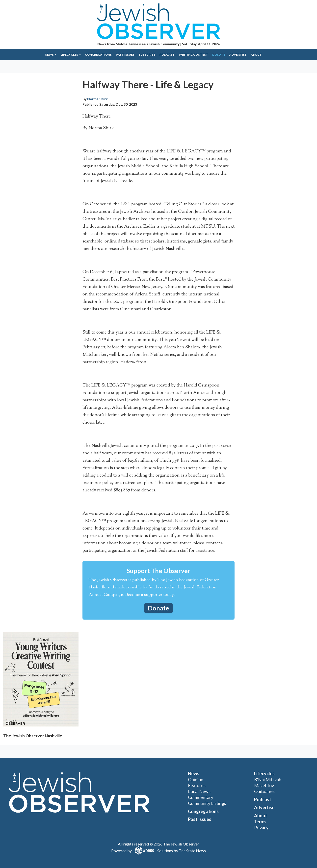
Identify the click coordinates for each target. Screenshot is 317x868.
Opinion (196, 779)
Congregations (98, 55)
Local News (199, 791)
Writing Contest (193, 55)
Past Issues (125, 55)
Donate (219, 55)
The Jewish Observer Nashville (33, 736)
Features (197, 785)
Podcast (167, 55)
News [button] (50, 55)
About (256, 55)
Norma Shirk (97, 99)
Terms (260, 821)
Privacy (261, 827)
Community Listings (207, 803)
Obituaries (264, 791)
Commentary (201, 797)
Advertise (238, 55)
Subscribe (147, 55)
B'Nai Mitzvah (268, 779)
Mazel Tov (264, 785)
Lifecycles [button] (70, 55)
